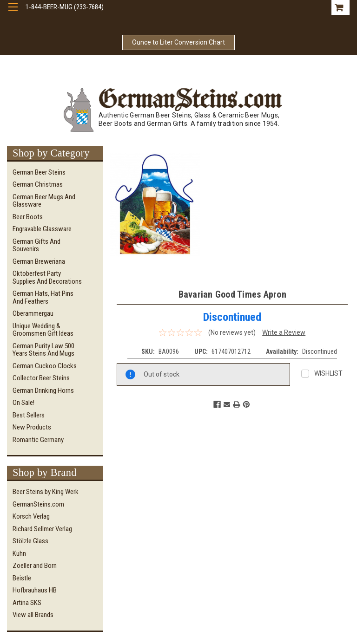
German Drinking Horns (43, 390)
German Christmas (38, 184)
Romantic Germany (38, 440)
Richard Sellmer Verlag (42, 529)
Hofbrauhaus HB (35, 590)
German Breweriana (39, 261)
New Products (32, 427)
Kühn (19, 553)
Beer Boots (28, 217)
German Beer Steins (39, 172)
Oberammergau (33, 313)
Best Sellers (29, 415)
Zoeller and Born (35, 566)
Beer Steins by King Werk (46, 492)
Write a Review (284, 332)
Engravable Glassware (42, 229)
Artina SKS (27, 603)
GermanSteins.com (38, 504)
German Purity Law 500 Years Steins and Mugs (43, 350)
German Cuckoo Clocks (45, 366)
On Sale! (23, 403)
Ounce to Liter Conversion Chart (178, 42)
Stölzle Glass (30, 541)
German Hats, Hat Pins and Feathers (43, 297)
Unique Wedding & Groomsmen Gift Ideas (43, 330)
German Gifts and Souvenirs (36, 245)
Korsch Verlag (31, 516)
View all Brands (33, 615)
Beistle (22, 578)
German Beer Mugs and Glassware (44, 201)
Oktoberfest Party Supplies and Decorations (47, 277)
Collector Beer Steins (41, 378)
